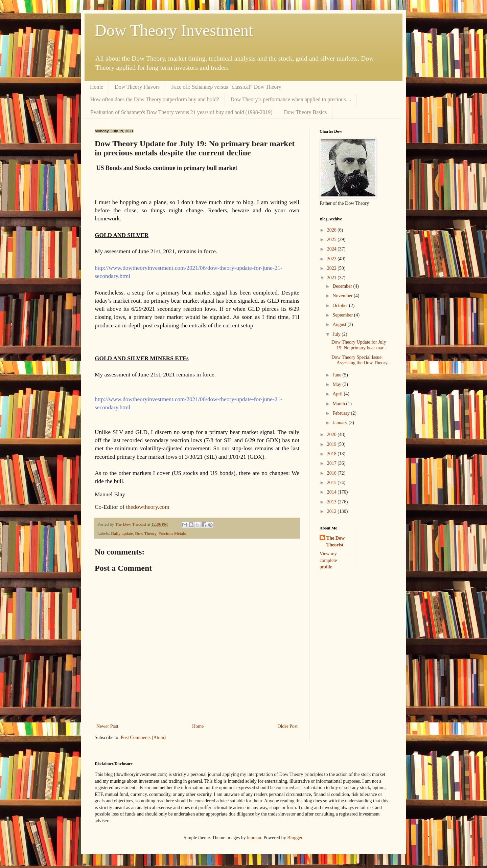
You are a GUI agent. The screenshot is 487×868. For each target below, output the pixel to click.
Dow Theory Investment (174, 30)
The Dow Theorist (335, 541)
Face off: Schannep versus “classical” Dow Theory (226, 87)
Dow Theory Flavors (137, 87)
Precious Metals (172, 534)
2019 (332, 444)
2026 (332, 230)
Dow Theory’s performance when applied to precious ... (291, 99)
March (339, 404)
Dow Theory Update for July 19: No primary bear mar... (359, 345)
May (337, 384)
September (343, 315)
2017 (332, 463)
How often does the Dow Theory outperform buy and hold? (155, 99)
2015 (332, 483)
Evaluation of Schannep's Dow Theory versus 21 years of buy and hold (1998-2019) (181, 112)
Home (97, 87)
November (343, 296)
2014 (332, 492)
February (342, 413)
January (340, 423)
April (338, 394)
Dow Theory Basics (305, 112)
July (337, 334)
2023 (332, 259)
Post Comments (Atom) (143, 737)
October (341, 306)
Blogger (295, 838)
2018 (332, 454)
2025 (332, 240)
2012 (332, 511)
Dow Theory (146, 534)
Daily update (122, 534)
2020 (332, 435)
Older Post (288, 726)
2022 (332, 268)
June (337, 375)
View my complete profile (328, 560)
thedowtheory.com (147, 507)
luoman (254, 838)
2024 (332, 249)
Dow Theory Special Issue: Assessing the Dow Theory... (361, 360)
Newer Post (107, 726)
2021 (332, 278)
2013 (332, 502)
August (340, 324)
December (343, 286)
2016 (332, 473)
